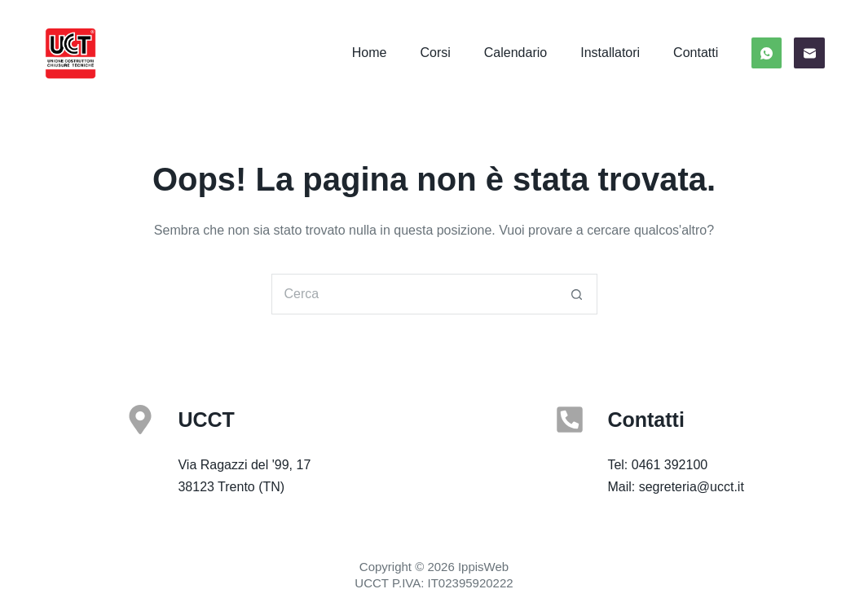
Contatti (696, 53)
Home (370, 53)
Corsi (435, 53)
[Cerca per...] (414, 294)
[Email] (809, 53)
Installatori (610, 53)
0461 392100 (670, 465)
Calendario (516, 53)
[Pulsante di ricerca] (577, 294)
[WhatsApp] (767, 53)
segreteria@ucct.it (692, 487)
